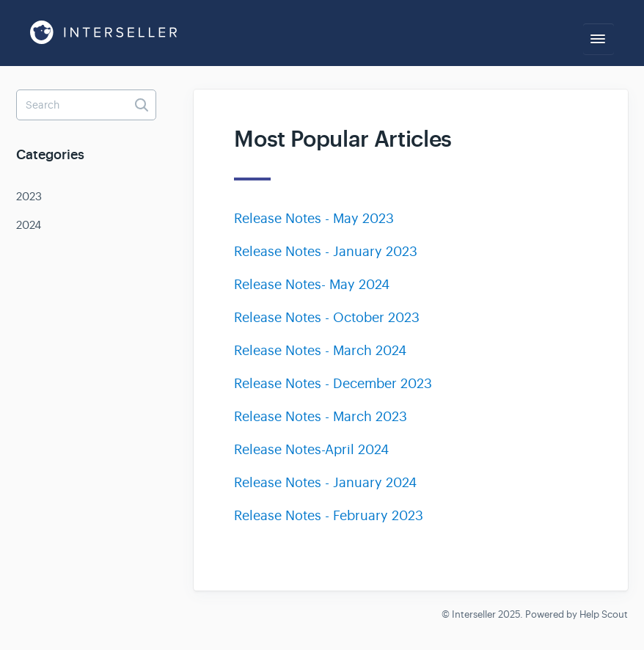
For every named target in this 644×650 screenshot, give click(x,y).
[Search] (86, 105)
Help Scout (604, 614)
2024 (29, 225)
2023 (29, 196)
